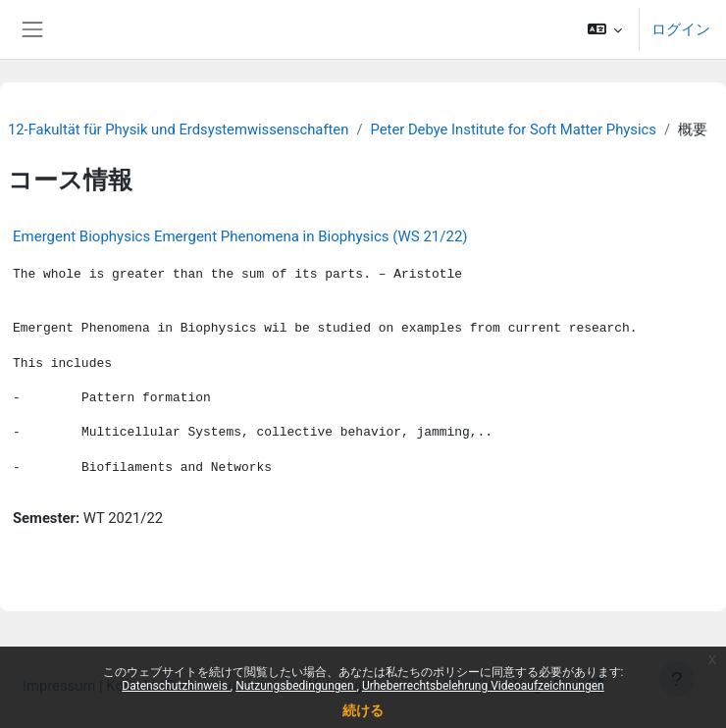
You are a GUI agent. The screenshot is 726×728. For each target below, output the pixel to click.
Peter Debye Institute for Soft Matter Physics (513, 130)
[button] (605, 29)
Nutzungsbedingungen (296, 686)
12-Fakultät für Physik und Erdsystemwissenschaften (178, 130)
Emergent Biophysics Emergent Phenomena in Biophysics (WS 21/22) (240, 236)
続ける (363, 710)
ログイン (681, 29)
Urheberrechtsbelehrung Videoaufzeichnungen (483, 686)
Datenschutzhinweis (176, 686)
